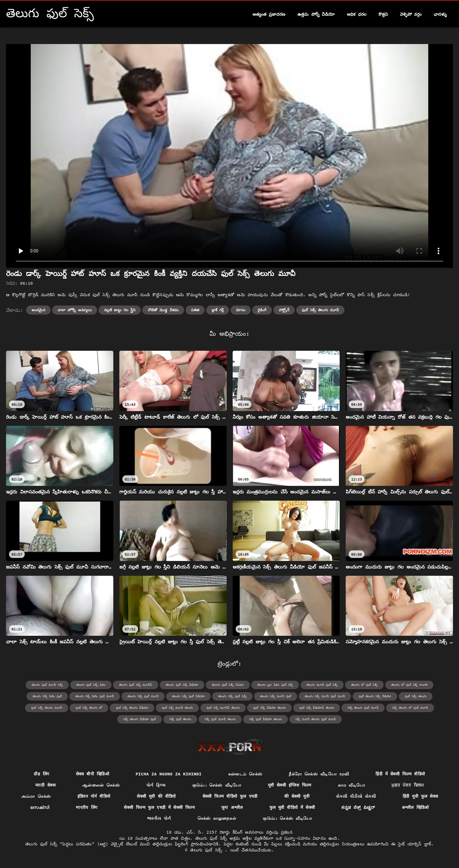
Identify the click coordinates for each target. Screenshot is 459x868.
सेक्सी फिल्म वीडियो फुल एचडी (230, 796)
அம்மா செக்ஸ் (36, 796)
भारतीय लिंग (86, 807)
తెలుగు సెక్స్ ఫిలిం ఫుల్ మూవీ (95, 696)
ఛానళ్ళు (440, 14)
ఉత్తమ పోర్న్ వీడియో (316, 14)
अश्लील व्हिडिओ (415, 807)
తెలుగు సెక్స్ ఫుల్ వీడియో (188, 696)
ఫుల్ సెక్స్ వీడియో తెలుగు (269, 708)
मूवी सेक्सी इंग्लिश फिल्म (290, 785)
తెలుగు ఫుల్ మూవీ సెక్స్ (47, 685)
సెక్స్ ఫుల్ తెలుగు (180, 719)
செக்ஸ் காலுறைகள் (217, 818)
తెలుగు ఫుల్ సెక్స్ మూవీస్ (136, 685)
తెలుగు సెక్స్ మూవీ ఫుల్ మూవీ (325, 696)
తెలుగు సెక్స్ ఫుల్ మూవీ (143, 696)
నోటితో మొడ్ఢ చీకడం (163, 310)
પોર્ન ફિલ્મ (156, 785)
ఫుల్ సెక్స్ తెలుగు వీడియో (132, 708)
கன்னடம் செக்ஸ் (245, 774)
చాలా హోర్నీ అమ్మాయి (74, 310)
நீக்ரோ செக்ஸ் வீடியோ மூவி (319, 774)
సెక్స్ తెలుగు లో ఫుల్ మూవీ (410, 708)
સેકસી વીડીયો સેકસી (356, 796)
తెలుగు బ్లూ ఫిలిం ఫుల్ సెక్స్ (275, 685)
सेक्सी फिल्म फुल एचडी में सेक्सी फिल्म (159, 807)
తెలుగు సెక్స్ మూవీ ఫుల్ (276, 696)
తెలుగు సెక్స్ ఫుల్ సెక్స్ (232, 696)
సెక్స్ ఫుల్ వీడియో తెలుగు (266, 719)
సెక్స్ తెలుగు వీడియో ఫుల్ (140, 719)
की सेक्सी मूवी (297, 796)
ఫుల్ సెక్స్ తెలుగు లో (89, 708)
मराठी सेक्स (45, 785)
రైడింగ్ (262, 310)
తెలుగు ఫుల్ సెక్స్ (207, 850)
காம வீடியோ (352, 785)
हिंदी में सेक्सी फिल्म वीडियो (400, 774)
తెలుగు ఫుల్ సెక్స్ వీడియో (182, 685)
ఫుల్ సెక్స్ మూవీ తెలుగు (177, 708)
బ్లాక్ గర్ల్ (218, 310)
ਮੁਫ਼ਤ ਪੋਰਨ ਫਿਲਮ (408, 785)
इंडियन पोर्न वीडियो (94, 796)
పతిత (195, 310)
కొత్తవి (383, 14)
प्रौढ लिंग (41, 774)
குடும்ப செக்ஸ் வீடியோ (217, 785)
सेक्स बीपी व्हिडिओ (93, 774)
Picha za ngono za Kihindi (169, 774)
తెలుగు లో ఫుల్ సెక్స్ (364, 685)
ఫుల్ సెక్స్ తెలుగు (416, 696)
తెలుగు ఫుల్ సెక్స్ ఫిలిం (91, 685)
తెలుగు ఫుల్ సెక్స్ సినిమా (228, 685)
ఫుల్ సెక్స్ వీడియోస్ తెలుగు (317, 708)
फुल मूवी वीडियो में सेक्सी (292, 807)
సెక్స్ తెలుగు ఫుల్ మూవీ (363, 708)
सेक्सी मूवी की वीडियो (156, 796)
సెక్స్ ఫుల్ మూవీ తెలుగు (220, 719)
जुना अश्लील (232, 807)
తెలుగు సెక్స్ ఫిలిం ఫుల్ (47, 696)
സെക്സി (40, 807)
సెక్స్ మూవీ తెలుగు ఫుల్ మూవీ (316, 719)
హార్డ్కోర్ (284, 310)
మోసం (241, 310)
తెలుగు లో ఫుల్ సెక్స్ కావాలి (409, 685)
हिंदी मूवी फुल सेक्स (420, 796)
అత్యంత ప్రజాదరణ (269, 14)
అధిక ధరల (357, 14)
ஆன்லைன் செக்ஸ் (101, 785)
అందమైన (38, 310)
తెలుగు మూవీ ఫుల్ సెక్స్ (322, 685)
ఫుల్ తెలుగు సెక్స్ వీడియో (375, 696)
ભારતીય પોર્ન (159, 818)
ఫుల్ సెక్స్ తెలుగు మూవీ (321, 310)
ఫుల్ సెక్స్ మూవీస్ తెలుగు (223, 708)
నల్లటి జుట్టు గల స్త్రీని (120, 310)
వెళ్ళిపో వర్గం (411, 14)
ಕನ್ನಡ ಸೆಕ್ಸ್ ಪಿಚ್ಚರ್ (358, 807)
